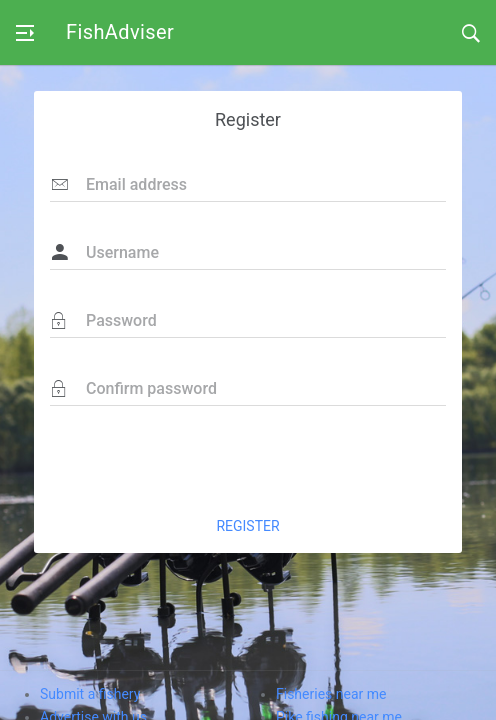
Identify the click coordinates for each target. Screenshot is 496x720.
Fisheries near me (331, 694)
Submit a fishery (90, 694)
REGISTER (247, 526)
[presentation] (294, 460)
